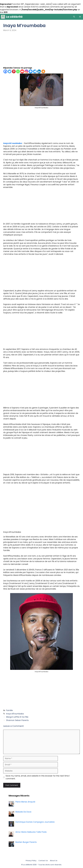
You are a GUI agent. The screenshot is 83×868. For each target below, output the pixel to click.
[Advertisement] (41, 51)
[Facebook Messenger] (31, 71)
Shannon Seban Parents (17, 720)
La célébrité (14, 17)
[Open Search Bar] (74, 17)
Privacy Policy (31, 861)
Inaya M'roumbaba (15, 714)
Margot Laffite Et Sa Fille (17, 717)
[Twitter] (10, 71)
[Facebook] (5, 71)
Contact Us (43, 861)
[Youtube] (22, 71)
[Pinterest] (14, 71)
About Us (54, 861)
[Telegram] (35, 71)
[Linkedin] (39, 71)
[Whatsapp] (18, 71)
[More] (43, 71)
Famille (9, 710)
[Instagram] (26, 71)
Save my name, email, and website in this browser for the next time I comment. (38, 777)
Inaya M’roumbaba (13, 143)
